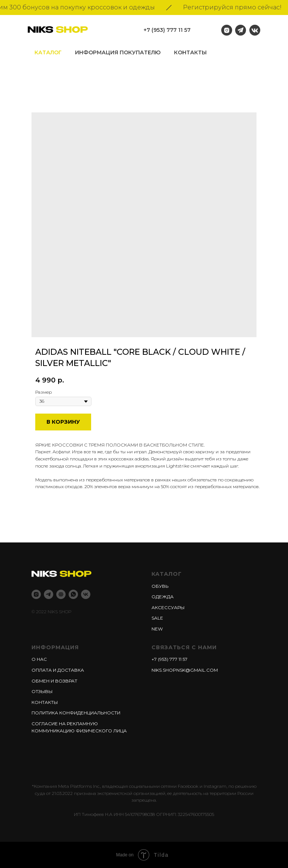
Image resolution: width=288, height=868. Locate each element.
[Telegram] (49, 594)
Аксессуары (168, 607)
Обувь (160, 586)
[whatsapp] (73, 594)
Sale (157, 618)
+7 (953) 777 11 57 (167, 30)
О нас (39, 659)
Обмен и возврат (54, 681)
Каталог (48, 52)
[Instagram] (36, 594)
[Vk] (86, 594)
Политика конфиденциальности (76, 713)
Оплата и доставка (58, 670)
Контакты (190, 52)
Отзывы (42, 691)
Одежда (163, 597)
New (157, 629)
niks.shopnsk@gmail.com (185, 670)
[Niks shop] (61, 594)
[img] (255, 30)
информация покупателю (118, 52)
